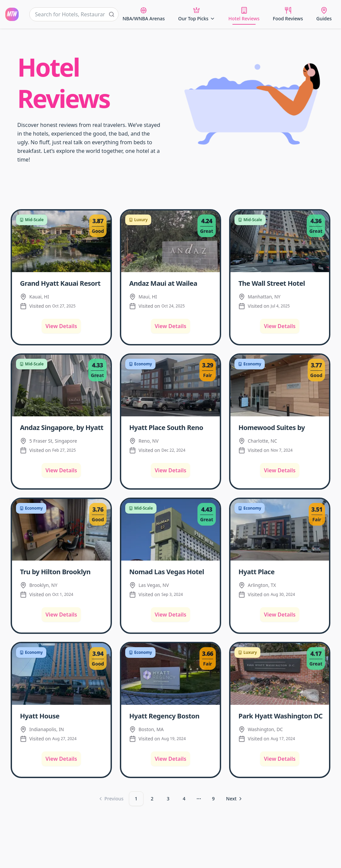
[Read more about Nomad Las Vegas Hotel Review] (172, 571)
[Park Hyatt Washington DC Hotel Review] (280, 674)
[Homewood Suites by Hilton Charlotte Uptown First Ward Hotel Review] (280, 386)
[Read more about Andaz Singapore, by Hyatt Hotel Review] (63, 427)
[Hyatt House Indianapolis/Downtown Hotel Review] (61, 674)
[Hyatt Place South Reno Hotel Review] (170, 386)
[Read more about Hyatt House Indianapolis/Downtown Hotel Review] (63, 715)
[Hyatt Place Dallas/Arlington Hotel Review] (280, 530)
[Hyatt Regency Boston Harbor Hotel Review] (170, 674)
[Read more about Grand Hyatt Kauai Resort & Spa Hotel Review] (63, 283)
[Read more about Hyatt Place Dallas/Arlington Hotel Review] (281, 571)
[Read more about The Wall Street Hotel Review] (281, 283)
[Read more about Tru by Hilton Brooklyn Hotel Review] (63, 571)
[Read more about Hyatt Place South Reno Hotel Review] (172, 427)
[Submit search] (112, 14)
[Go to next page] (235, 799)
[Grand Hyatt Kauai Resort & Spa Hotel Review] (61, 241)
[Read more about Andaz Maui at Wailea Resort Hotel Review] (172, 283)
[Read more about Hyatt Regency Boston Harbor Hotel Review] (172, 715)
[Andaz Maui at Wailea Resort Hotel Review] (170, 241)
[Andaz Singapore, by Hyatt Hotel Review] (61, 386)
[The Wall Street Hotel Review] (280, 241)
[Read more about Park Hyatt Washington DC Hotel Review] (281, 715)
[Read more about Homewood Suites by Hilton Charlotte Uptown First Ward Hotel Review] (281, 427)
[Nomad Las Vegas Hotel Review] (170, 530)
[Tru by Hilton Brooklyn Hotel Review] (61, 530)
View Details (61, 326)
